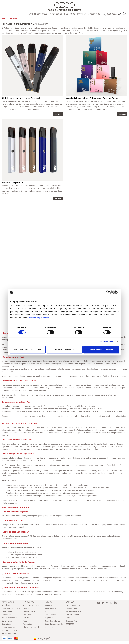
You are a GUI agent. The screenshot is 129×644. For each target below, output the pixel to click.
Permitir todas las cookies (101, 350)
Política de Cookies (9, 634)
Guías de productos (52, 621)
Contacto (48, 605)
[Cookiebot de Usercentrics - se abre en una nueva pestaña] (108, 292)
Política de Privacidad (10, 618)
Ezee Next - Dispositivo (12, 183)
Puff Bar (82, 14)
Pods (73, 14)
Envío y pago (7, 621)
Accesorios (94, 14)
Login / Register (124, 13)
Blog (46, 611)
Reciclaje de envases (10, 630)
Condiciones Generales (11, 608)
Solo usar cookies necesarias (28, 350)
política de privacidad (39, 318)
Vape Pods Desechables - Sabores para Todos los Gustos (92, 98)
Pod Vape (13, 19)
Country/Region (43, 639)
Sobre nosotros (50, 608)
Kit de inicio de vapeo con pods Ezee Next (21, 98)
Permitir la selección (64, 350)
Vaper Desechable (59, 14)
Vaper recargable (38, 14)
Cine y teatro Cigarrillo (32, 627)
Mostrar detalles (107, 342)
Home (4, 19)
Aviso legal (6, 605)
